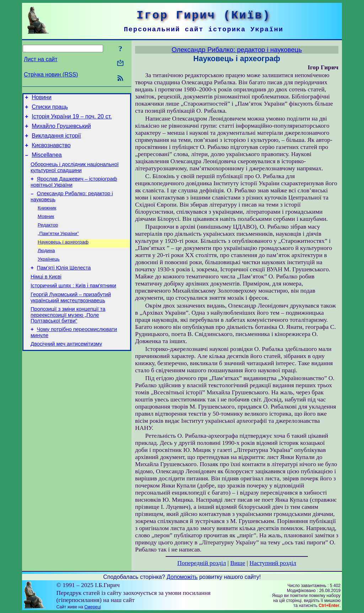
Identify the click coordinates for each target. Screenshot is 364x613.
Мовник (46, 228)
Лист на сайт (41, 59)
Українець (49, 275)
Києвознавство (51, 152)
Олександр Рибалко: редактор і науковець (237, 50)
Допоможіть (182, 577)
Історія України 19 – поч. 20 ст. (72, 120)
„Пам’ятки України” (58, 247)
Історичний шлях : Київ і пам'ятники (73, 304)
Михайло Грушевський (61, 130)
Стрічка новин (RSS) (51, 74)
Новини (42, 98)
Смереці (92, 607)
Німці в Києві (46, 294)
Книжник (47, 219)
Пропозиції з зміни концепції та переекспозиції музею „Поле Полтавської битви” (68, 336)
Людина (46, 265)
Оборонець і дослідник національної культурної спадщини (75, 176)
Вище (238, 563)
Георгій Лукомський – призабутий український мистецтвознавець (71, 317)
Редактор (48, 238)
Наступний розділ (273, 563)
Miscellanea (47, 162)
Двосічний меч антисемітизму (66, 367)
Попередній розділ (202, 563)
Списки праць (50, 109)
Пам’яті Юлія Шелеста (64, 284)
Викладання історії (56, 141)
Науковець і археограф (63, 256)
